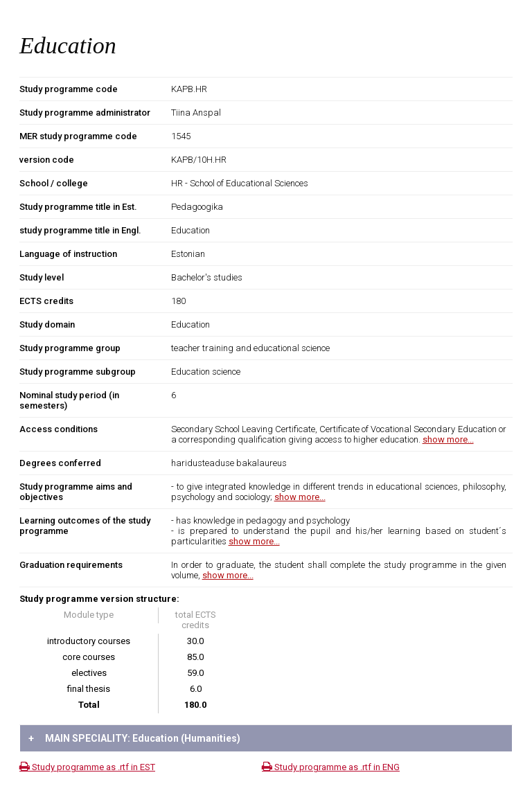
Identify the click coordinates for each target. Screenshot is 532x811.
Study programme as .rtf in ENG (331, 767)
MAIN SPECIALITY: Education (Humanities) (134, 738)
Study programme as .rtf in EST (87, 767)
